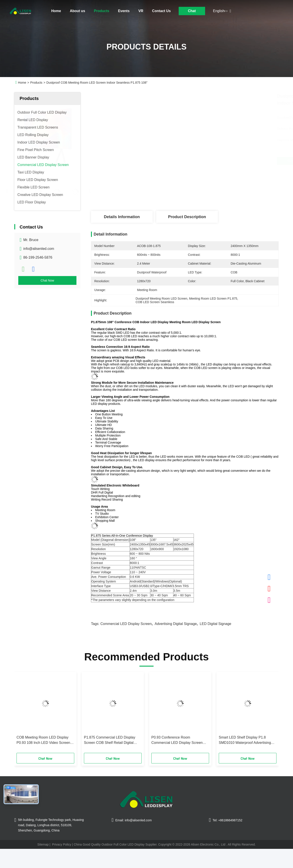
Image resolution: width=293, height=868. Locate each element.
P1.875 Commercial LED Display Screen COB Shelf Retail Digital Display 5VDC (110, 740)
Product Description (187, 217)
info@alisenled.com (39, 249)
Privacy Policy (62, 844)
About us (77, 11)
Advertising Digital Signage (176, 624)
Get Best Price (209, 161)
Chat (192, 11)
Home (56, 11)
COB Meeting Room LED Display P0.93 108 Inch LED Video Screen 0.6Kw (43, 740)
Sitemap (43, 844)
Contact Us (161, 11)
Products (101, 11)
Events (124, 11)
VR (141, 11)
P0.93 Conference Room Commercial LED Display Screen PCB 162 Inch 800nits (177, 740)
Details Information (122, 217)
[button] (24, 714)
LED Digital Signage (216, 624)
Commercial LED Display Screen (126, 624)
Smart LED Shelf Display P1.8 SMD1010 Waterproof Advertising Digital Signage (245, 740)
